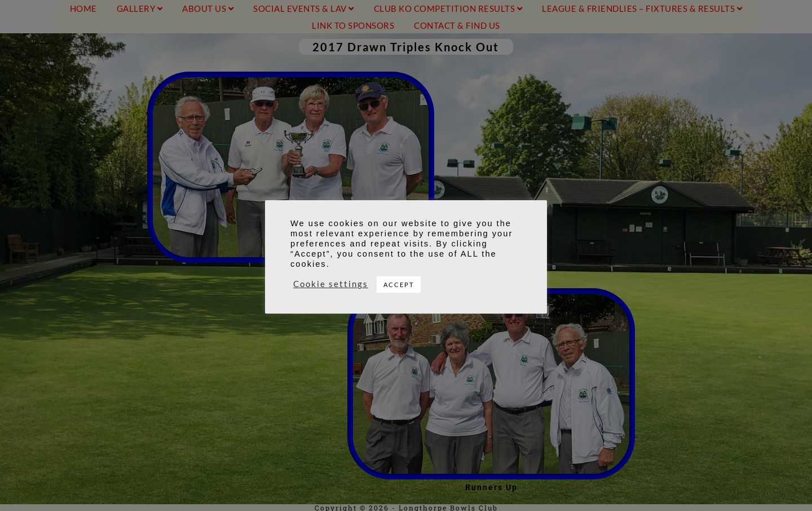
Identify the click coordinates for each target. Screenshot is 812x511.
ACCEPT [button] (399, 285)
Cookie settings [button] (331, 284)
